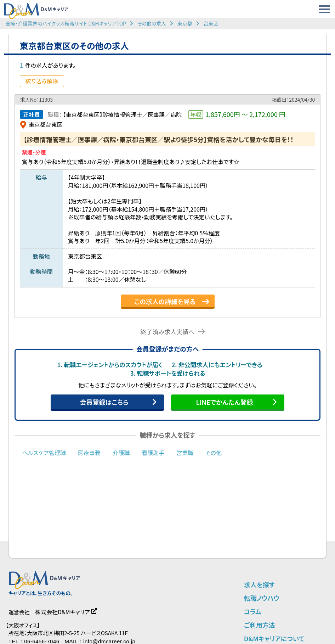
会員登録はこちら (104, 402)
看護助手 (153, 453)
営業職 (185, 453)
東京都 (185, 23)
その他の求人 (152, 23)
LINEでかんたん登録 (224, 402)
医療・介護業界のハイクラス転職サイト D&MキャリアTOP (66, 23)
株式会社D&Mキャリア (63, 612)
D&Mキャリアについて (274, 638)
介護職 (121, 453)
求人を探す (259, 584)
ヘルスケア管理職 (44, 453)
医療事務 (89, 453)
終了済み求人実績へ (168, 332)
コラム (253, 611)
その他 (214, 453)
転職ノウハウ (262, 598)
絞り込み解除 (42, 81)
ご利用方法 (260, 625)
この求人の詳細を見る (165, 301)
